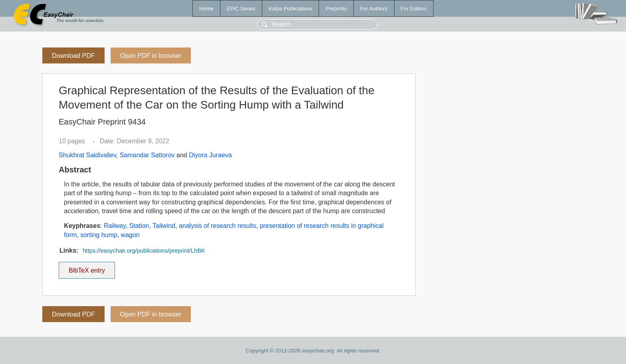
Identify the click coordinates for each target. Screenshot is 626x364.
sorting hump (99, 235)
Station (139, 226)
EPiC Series (241, 9)
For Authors (374, 9)
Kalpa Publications (291, 9)
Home (206, 9)
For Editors (414, 9)
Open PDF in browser (151, 56)
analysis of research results (218, 226)
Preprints (336, 9)
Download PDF (73, 56)
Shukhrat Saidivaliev (87, 155)
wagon (130, 235)
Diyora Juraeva (210, 155)
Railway (115, 226)
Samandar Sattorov (147, 155)
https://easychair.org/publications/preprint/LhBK (144, 251)
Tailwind (164, 226)
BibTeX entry (87, 268)
